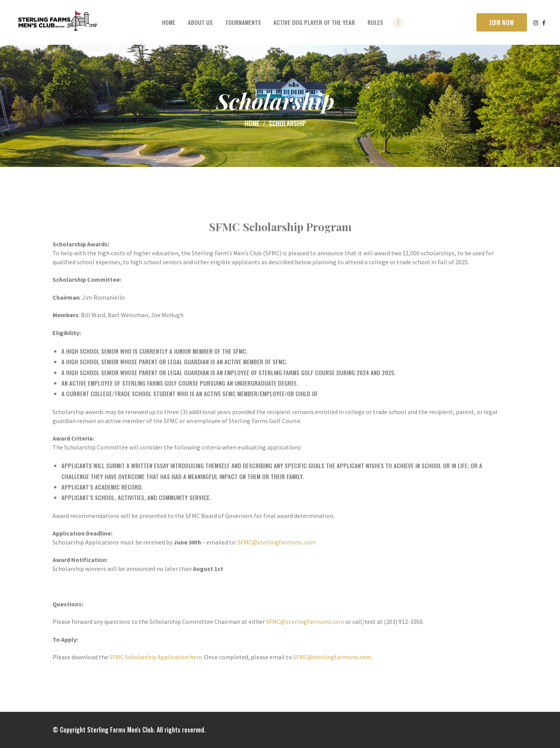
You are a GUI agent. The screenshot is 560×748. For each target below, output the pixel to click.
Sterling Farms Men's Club (120, 730)
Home (252, 123)
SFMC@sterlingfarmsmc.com (277, 542)
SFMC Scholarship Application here (156, 657)
